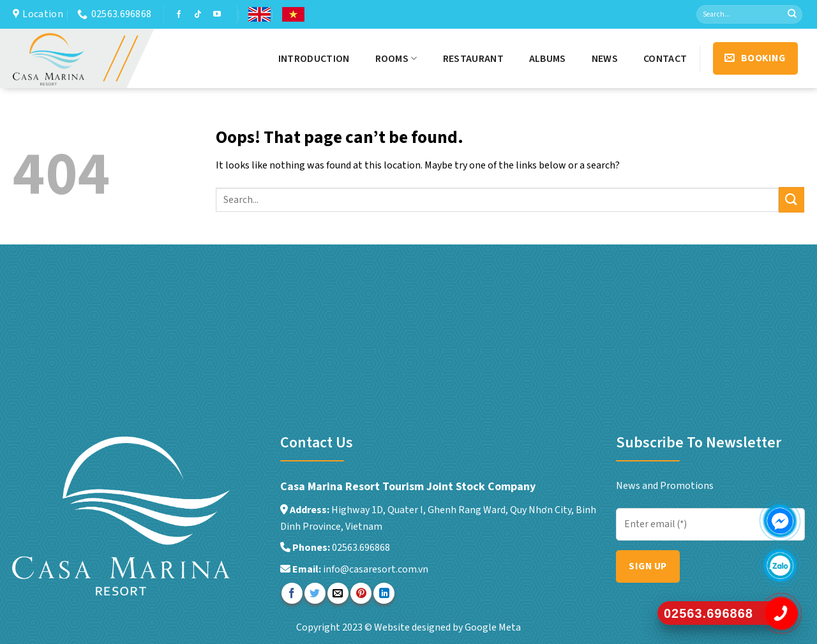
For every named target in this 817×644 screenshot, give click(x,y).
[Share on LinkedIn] (384, 593)
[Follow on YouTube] (217, 15)
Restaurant (473, 59)
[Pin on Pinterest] (361, 593)
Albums (548, 59)
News (605, 59)
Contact (665, 59)
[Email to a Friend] (338, 593)
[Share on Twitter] (315, 593)
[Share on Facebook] (292, 593)
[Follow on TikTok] (198, 15)
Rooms (396, 59)
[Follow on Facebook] (179, 15)
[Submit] (792, 15)
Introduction (314, 59)
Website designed (413, 627)
